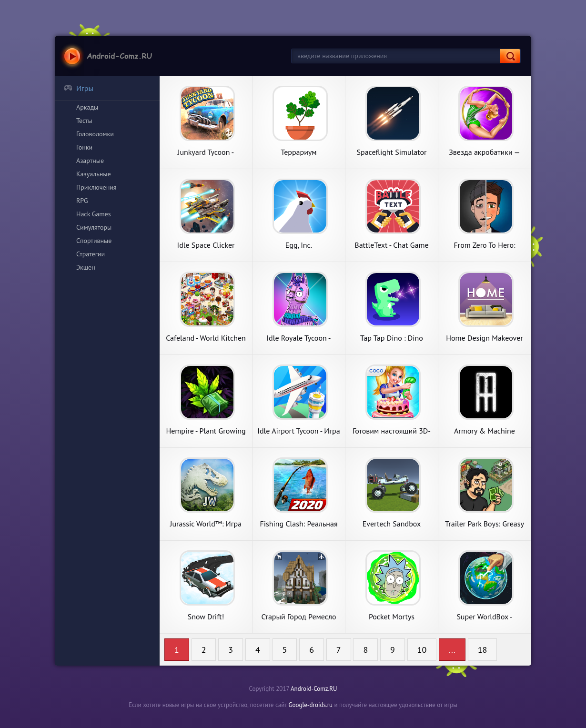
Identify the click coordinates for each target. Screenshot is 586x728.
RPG (82, 201)
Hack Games (94, 214)
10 (422, 650)
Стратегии (91, 254)
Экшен (86, 267)
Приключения (96, 187)
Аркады (87, 107)
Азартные (90, 161)
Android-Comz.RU (314, 689)
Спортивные (94, 241)
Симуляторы (94, 227)
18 (483, 650)
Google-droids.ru (311, 705)
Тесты (84, 121)
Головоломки (95, 134)
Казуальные (94, 174)
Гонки (84, 147)
